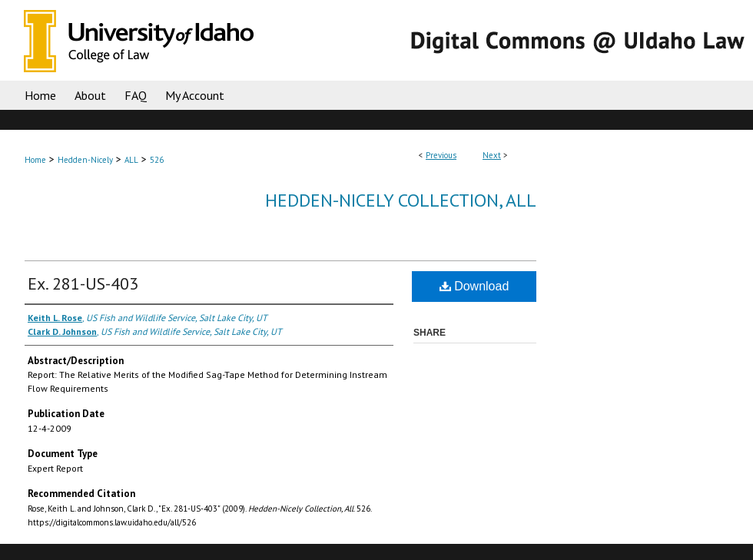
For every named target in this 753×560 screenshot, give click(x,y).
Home (35, 160)
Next (492, 155)
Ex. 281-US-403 (83, 283)
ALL (131, 160)
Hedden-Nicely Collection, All (401, 200)
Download (474, 286)
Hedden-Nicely (85, 160)
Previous (441, 155)
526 (157, 160)
